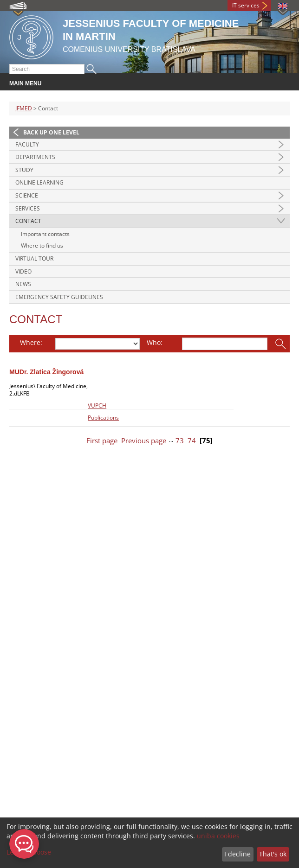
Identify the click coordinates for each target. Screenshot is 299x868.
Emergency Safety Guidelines (59, 297)
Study (24, 170)
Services (28, 208)
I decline (237, 854)
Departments (35, 157)
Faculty (27, 144)
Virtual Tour (34, 258)
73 (180, 441)
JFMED (24, 108)
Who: (155, 342)
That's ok (273, 854)
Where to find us (42, 246)
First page (102, 441)
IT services (246, 5)
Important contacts (45, 234)
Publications (103, 418)
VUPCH (97, 405)
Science (27, 195)
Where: (31, 342)
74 (192, 441)
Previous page (144, 441)
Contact (28, 221)
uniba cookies (218, 836)
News (23, 284)
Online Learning (39, 182)
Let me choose (29, 852)
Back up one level (51, 132)
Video (23, 271)
